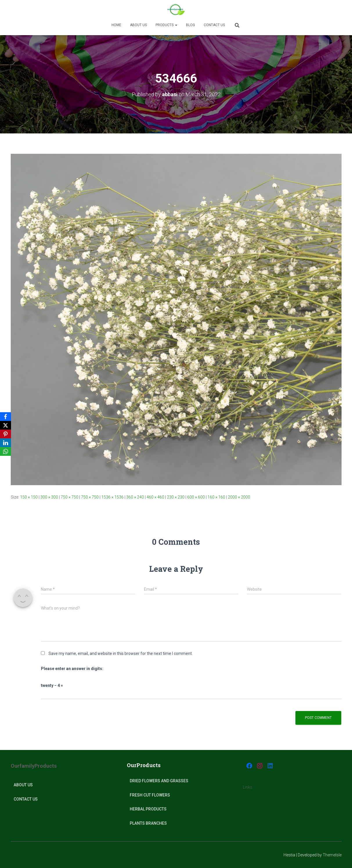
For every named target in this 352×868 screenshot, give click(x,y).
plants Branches (148, 823)
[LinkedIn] (6, 443)
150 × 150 (29, 497)
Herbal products (148, 809)
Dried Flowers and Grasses (159, 781)
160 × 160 (216, 497)
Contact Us (214, 25)
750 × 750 (70, 497)
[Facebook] (6, 417)
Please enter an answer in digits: (72, 669)
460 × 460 (155, 497)
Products (166, 25)
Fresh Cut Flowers (150, 795)
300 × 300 (49, 497)
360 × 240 (135, 497)
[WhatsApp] (6, 451)
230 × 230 (176, 497)
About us (138, 25)
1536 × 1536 (112, 497)
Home (116, 25)
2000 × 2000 (239, 497)
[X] (6, 425)
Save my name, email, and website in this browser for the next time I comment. (121, 653)
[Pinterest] (6, 434)
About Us (23, 785)
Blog (191, 25)
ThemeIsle (332, 855)
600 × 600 (196, 497)
